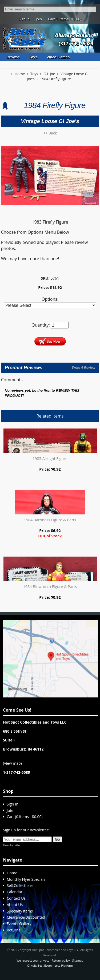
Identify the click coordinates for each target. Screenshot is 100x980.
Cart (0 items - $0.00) (65, 19)
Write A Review (84, 368)
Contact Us (16, 898)
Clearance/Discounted (26, 917)
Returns (13, 930)
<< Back (50, 133)
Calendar (15, 892)
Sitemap (78, 960)
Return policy (61, 960)
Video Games (58, 57)
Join (39, 19)
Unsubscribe (12, 845)
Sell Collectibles (20, 885)
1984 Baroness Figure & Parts (50, 520)
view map (12, 763)
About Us (15, 905)
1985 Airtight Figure (50, 459)
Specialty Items (20, 911)
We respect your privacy (33, 960)
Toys (33, 57)
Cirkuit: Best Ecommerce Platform (50, 965)
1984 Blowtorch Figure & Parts (50, 587)
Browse (13, 57)
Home (12, 873)
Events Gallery (19, 924)
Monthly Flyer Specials (26, 879)
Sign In (24, 19)
